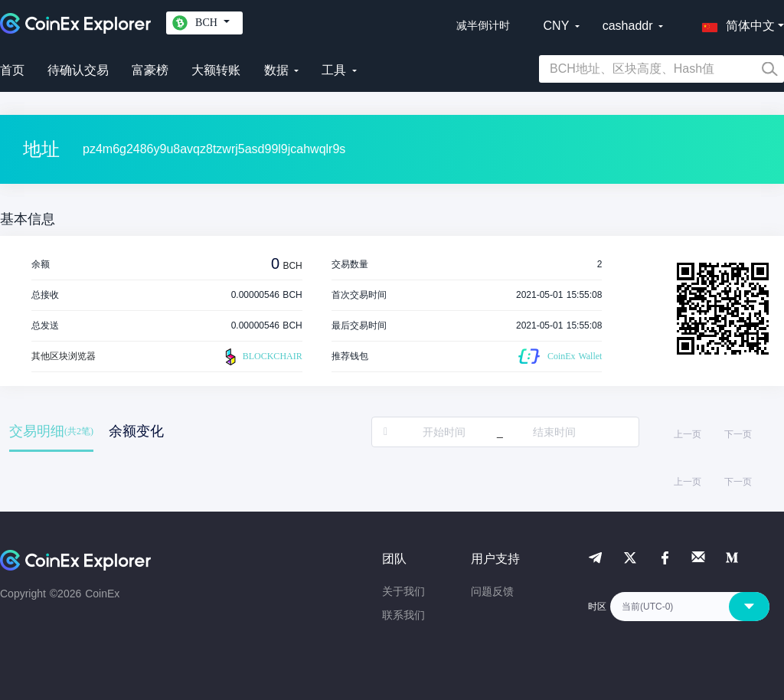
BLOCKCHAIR (262, 357)
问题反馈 (492, 591)
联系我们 (403, 615)
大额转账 (216, 70)
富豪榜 (150, 70)
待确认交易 (78, 70)
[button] (735, 23)
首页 (12, 70)
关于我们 (403, 591)
